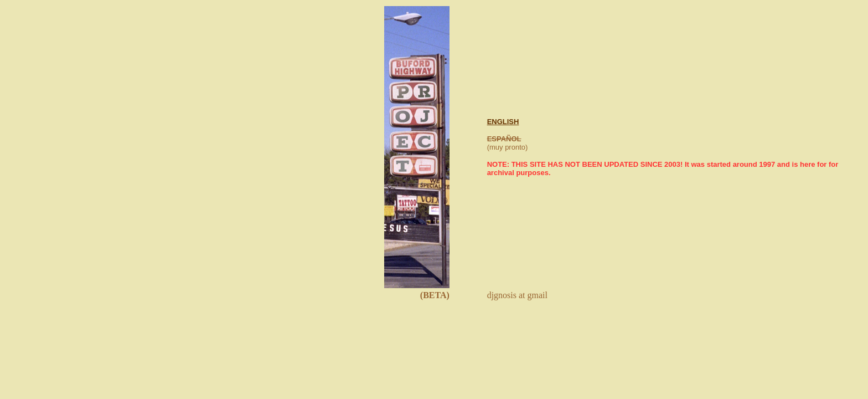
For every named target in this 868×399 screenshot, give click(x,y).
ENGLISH (503, 122)
